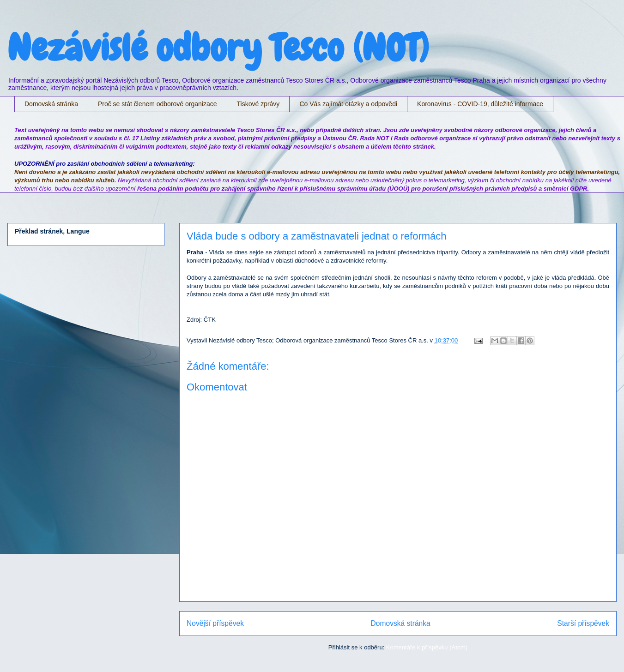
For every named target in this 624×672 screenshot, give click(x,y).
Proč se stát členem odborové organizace (158, 104)
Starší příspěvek (583, 623)
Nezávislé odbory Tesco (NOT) (218, 48)
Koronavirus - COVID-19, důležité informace (480, 104)
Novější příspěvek (215, 623)
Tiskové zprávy (258, 104)
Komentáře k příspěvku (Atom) (427, 647)
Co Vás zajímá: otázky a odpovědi (348, 104)
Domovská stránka (51, 104)
